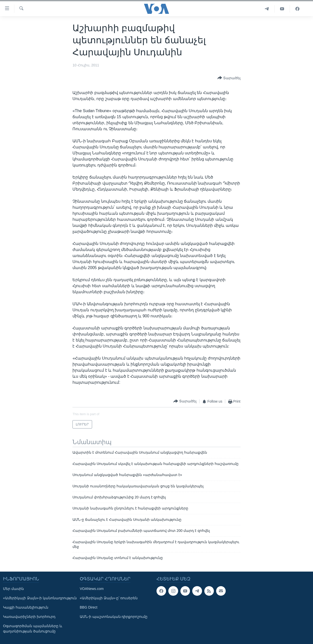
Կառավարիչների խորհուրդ (29, 617)
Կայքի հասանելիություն (26, 607)
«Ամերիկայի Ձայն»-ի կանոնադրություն (40, 598)
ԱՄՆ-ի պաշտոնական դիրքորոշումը (114, 617)
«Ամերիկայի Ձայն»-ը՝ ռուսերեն (109, 598)
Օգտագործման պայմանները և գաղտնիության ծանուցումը (33, 629)
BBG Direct (89, 607)
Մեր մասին (13, 589)
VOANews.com (92, 589)
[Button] (229, 78)
